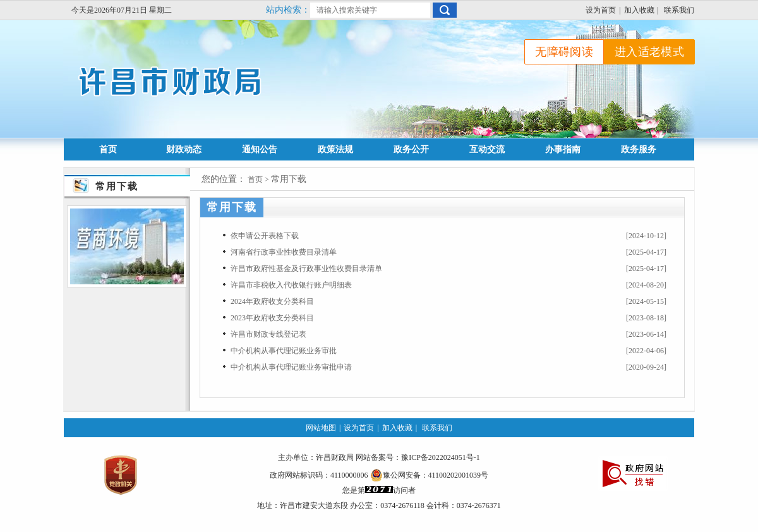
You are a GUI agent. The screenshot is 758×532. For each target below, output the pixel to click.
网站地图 (321, 428)
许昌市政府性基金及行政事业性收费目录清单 (306, 269)
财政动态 (184, 149)
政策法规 (335, 149)
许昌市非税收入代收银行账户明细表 (291, 285)
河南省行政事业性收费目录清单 (284, 252)
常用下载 (289, 179)
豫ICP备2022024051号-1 (441, 457)
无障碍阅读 (564, 52)
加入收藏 (639, 10)
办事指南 (563, 149)
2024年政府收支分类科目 (272, 301)
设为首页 (601, 10)
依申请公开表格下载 (265, 236)
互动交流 (487, 149)
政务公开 (411, 149)
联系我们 (679, 10)
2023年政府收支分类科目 (272, 318)
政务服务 (639, 149)
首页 (108, 149)
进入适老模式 (649, 52)
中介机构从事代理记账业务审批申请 (291, 367)
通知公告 (260, 149)
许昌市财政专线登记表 (268, 334)
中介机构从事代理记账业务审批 (284, 351)
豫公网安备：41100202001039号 (430, 475)
